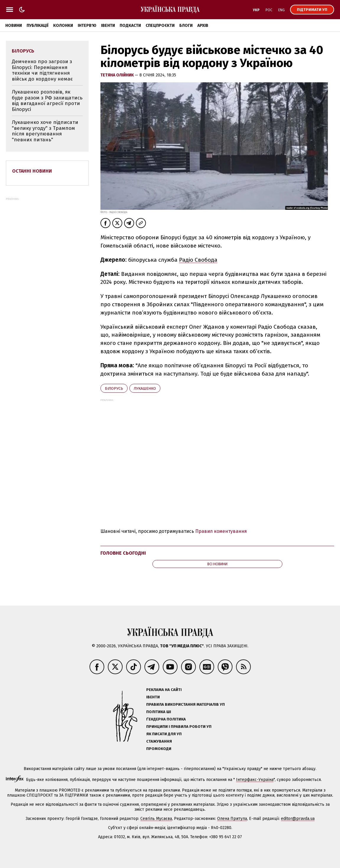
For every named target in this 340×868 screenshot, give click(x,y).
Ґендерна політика (166, 719)
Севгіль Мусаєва (156, 819)
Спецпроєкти (160, 26)
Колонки (63, 26)
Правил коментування (221, 531)
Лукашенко (145, 388)
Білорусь (114, 388)
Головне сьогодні (123, 553)
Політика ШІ (159, 712)
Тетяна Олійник (118, 75)
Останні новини (32, 171)
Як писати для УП (164, 734)
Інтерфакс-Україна (255, 780)
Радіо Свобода (198, 260)
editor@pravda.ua (298, 819)
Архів (203, 26)
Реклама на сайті (164, 690)
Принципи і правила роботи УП (179, 727)
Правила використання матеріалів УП (186, 704)
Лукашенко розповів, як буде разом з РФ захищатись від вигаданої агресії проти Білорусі (47, 101)
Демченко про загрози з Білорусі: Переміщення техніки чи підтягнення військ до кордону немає (42, 70)
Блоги (186, 26)
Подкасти (130, 26)
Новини (14, 26)
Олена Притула (232, 819)
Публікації (38, 26)
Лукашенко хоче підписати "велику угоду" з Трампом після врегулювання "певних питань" (45, 131)
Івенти (108, 26)
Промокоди (159, 749)
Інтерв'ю (87, 26)
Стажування (159, 741)
